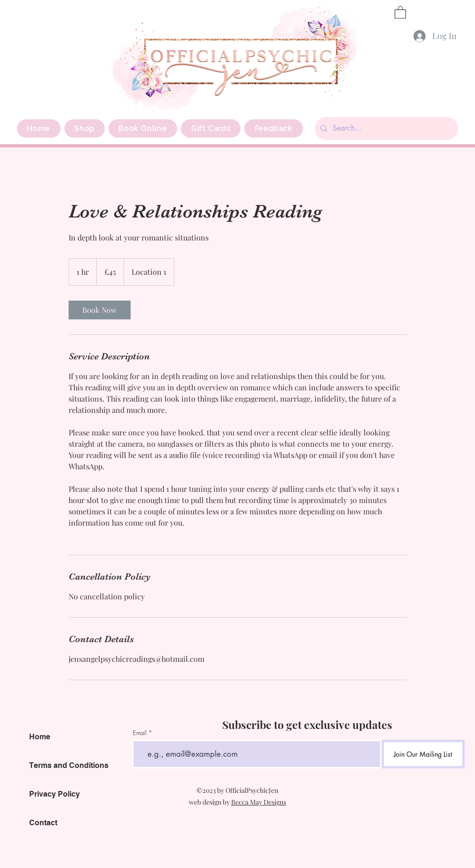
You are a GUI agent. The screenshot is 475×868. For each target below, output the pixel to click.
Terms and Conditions (69, 765)
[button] (400, 12)
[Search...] (385, 128)
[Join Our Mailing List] (423, 754)
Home (40, 737)
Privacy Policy (55, 794)
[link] (100, 310)
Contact (43, 823)
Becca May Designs (259, 802)
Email (140, 733)
